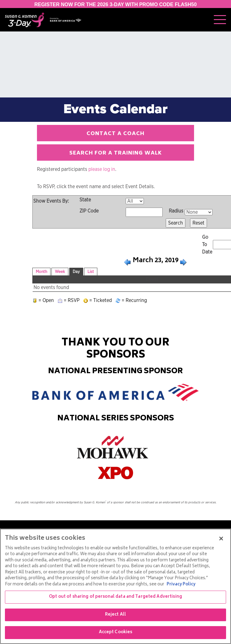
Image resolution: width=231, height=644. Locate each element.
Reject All (115, 615)
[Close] (221, 539)
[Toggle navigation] (220, 20)
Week (60, 272)
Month (41, 272)
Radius (176, 211)
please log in (102, 169)
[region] (115, 586)
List (91, 272)
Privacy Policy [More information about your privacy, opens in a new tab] (181, 585)
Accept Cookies (116, 632)
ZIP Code (89, 211)
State (85, 200)
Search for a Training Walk (116, 153)
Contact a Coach (115, 134)
